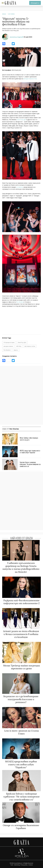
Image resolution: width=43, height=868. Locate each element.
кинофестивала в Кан (30, 79)
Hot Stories (11, 14)
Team (12, 865)
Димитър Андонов (16, 37)
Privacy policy (24, 865)
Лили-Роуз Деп (22, 120)
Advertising (17, 865)
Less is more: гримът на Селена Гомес (21, 732)
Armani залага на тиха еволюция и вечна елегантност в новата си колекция (21, 634)
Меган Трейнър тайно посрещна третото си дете (29, 439)
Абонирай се (35, 3)
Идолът (16, 350)
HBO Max (19, 346)
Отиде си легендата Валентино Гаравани (21, 827)
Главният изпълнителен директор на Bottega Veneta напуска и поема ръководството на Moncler (21, 567)
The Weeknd (20, 302)
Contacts (30, 865)
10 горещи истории (9, 342)
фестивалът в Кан (30, 346)
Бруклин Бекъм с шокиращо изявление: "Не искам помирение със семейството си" (30, 464)
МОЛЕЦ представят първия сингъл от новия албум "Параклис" (30, 452)
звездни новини (8, 346)
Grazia (4, 14)
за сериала (20, 187)
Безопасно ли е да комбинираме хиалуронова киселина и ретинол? (21, 699)
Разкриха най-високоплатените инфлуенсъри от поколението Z (21, 602)
